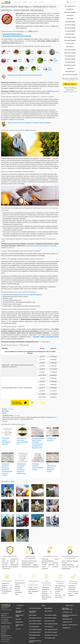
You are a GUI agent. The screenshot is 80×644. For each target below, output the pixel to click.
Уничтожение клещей (70, 28)
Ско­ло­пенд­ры (50, 69)
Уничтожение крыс (70, 34)
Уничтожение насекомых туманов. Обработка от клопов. (38, 467)
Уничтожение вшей (70, 71)
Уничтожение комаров (70, 50)
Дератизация (70, 15)
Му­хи (45, 60)
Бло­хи (15, 69)
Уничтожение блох (70, 43)
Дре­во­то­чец (20, 60)
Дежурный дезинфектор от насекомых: (70, 616)
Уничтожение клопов (70, 6)
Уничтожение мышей (70, 31)
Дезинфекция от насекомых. (51, 439)
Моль (57, 52)
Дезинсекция (70, 19)
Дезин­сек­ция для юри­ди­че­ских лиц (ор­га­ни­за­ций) (17, 36)
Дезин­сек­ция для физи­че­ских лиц (12, 34)
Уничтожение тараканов (70, 12)
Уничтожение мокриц (70, 22)
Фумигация (70, 68)
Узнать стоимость (70, 84)
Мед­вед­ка (44, 52)
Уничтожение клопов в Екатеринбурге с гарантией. (6, 441)
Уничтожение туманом (70, 37)
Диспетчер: (67, 609)
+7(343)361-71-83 (74, 2)
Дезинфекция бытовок (70, 65)
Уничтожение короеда (70, 59)
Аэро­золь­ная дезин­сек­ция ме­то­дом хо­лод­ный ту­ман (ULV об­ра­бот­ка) (22, 295)
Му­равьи (38, 69)
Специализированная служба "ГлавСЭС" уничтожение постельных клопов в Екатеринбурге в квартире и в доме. (38, 443)
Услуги (43, 605)
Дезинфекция (70, 9)
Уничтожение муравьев (70, 40)
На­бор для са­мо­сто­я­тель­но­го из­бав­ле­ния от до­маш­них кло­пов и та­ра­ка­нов (29, 123)
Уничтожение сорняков (70, 53)
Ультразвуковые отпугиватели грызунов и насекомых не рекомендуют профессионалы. (21, 468)
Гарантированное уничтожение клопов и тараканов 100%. (22, 441)
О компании (20, 605)
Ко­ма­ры (27, 69)
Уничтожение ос (70, 47)
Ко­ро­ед (33, 60)
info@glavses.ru (67, 628)
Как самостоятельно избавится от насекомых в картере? (51, 468)
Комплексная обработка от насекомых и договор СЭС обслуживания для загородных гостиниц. (7, 469)
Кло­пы (21, 52)
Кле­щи (33, 52)
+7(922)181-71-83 (67, 622)
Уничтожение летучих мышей (70, 75)
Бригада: (70, 625)
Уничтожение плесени (70, 25)
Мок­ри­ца (9, 60)
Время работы (70, 605)
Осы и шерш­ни (56, 60)
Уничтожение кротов (70, 56)
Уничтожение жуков (70, 62)
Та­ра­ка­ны (9, 52)
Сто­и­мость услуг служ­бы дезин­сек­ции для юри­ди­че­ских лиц (25, 75)
